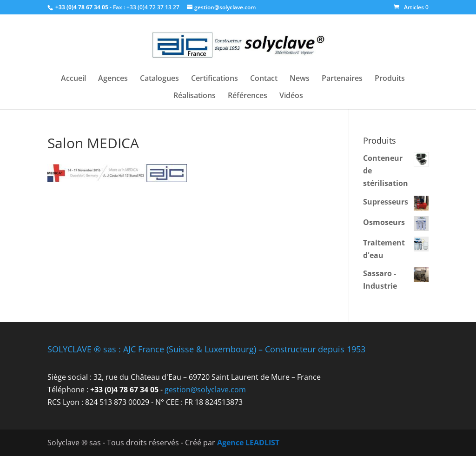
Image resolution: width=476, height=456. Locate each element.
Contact (264, 79)
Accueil (73, 79)
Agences (113, 79)
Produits (390, 79)
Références (248, 96)
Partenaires (342, 79)
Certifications (215, 79)
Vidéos (291, 96)
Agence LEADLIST (248, 443)
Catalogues (159, 79)
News (300, 79)
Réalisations (195, 96)
